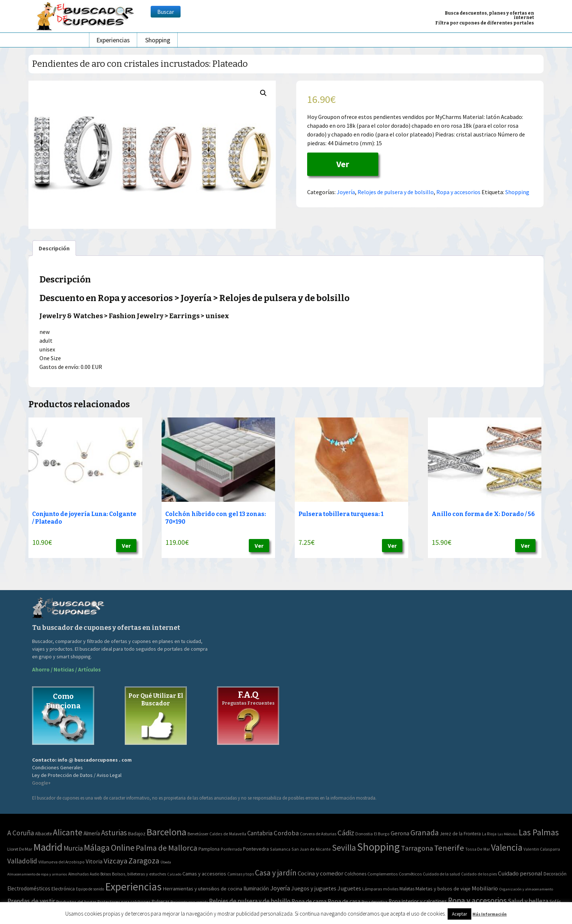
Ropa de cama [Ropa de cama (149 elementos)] (309, 901)
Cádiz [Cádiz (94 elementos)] (346, 833)
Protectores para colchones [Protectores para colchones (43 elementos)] (124, 902)
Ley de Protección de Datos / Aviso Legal (77, 775)
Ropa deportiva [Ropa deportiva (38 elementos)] (374, 902)
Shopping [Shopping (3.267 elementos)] (378, 847)
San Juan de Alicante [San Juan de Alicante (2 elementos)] (311, 849)
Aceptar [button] (459, 914)
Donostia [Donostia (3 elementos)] (364, 834)
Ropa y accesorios (458, 192)
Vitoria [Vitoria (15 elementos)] (94, 861)
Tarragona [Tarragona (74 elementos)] (417, 848)
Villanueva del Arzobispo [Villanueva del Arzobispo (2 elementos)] (61, 862)
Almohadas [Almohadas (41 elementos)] (78, 874)
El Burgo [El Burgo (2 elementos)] (382, 834)
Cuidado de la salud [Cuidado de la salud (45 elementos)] (441, 874)
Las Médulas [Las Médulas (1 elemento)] (508, 834)
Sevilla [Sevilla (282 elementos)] (344, 848)
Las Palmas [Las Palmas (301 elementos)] (539, 832)
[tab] (54, 248)
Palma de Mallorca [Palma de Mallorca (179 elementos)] (167, 848)
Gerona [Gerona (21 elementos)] (400, 833)
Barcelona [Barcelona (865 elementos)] (167, 832)
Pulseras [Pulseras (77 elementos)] (161, 901)
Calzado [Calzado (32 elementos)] (174, 874)
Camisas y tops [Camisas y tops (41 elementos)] (241, 874)
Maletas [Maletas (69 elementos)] (407, 889)
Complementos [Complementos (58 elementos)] (382, 874)
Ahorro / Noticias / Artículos (66, 669)
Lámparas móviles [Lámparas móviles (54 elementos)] (380, 889)
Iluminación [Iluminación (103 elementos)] (256, 888)
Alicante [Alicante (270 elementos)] (68, 832)
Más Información (490, 914)
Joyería (346, 192)
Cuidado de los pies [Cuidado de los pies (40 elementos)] (479, 874)
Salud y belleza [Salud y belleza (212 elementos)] (528, 901)
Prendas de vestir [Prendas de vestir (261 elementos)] (31, 901)
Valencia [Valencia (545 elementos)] (507, 848)
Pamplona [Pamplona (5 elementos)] (209, 849)
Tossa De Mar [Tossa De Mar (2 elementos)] (478, 849)
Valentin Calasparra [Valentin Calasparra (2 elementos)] (542, 849)
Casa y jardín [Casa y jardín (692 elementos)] (276, 873)
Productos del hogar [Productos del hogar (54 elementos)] (76, 902)
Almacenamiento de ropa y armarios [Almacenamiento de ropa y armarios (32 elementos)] (37, 874)
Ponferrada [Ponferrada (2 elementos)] (231, 849)
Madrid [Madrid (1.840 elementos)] (48, 847)
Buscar (166, 12)
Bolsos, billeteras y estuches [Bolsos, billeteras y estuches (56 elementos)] (139, 874)
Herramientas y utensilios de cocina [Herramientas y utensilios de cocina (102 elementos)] (202, 888)
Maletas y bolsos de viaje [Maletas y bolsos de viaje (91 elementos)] (443, 889)
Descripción (54, 248)
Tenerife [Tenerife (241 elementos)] (449, 848)
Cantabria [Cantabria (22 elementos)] (260, 833)
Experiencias (113, 40)
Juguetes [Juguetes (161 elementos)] (349, 888)
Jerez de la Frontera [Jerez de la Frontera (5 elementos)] (460, 834)
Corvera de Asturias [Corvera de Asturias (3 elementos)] (318, 834)
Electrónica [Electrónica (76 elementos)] (63, 889)
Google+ (41, 783)
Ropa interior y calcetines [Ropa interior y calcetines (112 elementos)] (418, 901)
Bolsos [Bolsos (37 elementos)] (106, 874)
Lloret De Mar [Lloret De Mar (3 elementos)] (20, 849)
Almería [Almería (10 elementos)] (92, 833)
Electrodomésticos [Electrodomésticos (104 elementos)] (29, 888)
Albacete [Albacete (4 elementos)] (43, 834)
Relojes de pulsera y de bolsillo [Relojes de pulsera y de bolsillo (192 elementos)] (250, 901)
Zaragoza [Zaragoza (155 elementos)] (144, 861)
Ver (343, 164)
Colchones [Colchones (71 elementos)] (355, 874)
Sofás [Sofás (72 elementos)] (555, 902)
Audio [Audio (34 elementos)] (94, 874)
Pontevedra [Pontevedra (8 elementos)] (256, 849)
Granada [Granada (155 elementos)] (425, 833)
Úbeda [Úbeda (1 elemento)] (166, 862)
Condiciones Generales (57, 767)
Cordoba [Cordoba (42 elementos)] (286, 833)
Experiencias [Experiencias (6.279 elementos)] (133, 887)
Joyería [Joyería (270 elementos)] (280, 888)
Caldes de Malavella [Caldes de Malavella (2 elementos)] (228, 834)
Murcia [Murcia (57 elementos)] (73, 848)
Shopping (158, 40)
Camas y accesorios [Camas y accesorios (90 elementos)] (204, 874)
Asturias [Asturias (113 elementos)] (114, 833)
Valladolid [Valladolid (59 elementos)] (22, 861)
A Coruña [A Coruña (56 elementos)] (21, 833)
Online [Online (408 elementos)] (123, 848)
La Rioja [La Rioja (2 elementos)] (489, 834)
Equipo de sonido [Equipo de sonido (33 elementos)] (90, 889)
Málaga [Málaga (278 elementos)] (97, 848)
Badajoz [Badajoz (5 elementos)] (137, 834)
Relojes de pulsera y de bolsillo (396, 192)
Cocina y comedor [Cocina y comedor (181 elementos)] (320, 873)
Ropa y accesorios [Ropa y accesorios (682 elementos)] (477, 900)
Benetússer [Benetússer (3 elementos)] (198, 834)
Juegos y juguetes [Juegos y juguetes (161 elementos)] (314, 888)
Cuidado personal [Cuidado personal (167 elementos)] (520, 873)
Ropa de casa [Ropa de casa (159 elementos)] (344, 901)
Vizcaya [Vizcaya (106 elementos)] (115, 861)
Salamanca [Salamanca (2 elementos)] (280, 849)
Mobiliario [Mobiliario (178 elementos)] (485, 888)
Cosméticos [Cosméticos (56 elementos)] (410, 874)
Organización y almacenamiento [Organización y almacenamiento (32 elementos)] (526, 889)
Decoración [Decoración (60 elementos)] (555, 874)
